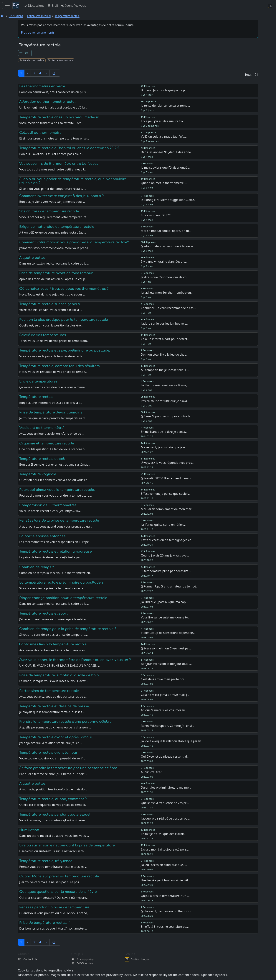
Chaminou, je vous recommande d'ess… (168, 308)
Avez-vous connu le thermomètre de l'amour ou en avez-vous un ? (75, 660)
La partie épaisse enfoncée (42, 536)
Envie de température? (38, 381)
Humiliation (29, 830)
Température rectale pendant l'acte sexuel (55, 815)
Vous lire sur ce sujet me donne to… (166, 617)
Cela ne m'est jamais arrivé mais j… (165, 695)
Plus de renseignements (38, 32)
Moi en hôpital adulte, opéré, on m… (166, 231)
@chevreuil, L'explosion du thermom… (167, 911)
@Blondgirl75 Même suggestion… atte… (169, 200)
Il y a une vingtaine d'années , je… (164, 262)
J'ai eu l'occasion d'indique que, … (164, 865)
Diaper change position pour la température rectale (63, 598)
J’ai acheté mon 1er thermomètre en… (167, 293)
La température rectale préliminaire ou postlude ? (61, 582)
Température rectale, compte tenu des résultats (60, 366)
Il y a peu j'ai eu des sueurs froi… (163, 121)
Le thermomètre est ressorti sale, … (165, 385)
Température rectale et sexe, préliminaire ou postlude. (65, 350)
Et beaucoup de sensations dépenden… (168, 633)
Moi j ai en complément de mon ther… (167, 509)
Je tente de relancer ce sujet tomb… (165, 106)
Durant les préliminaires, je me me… (166, 787)
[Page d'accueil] (2, 16)
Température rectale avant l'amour (48, 753)
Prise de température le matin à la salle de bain (59, 675)
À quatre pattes (32, 258)
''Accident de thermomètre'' (42, 428)
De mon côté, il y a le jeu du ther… (164, 354)
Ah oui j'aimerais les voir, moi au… (164, 710)
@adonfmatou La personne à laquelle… (168, 246)
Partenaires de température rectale (49, 691)
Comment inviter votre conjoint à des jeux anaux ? (62, 196)
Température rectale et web (42, 459)
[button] (55, 73)
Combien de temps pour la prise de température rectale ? (68, 629)
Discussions (34, 6)
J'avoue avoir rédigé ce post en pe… (165, 818)
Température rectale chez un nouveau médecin (59, 117)
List (24, 53)
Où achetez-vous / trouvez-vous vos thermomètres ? (64, 289)
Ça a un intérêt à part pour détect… (165, 339)
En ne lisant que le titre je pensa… (164, 432)
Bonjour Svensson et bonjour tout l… (166, 664)
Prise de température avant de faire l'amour (56, 273)
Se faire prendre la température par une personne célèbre (68, 768)
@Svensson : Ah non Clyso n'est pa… (166, 648)
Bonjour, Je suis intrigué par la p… (164, 90)
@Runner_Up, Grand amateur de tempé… (170, 586)
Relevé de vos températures (43, 335)
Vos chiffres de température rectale (49, 211)
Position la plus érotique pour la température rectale (64, 320)
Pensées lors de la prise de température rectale (59, 521)
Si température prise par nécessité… (166, 571)
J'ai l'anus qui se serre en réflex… (163, 525)
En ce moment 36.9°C (156, 215)
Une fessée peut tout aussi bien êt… (166, 880)
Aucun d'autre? (151, 772)
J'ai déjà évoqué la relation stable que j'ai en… (172, 741)
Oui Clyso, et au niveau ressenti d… (165, 756)
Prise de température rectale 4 (45, 923)
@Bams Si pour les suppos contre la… (167, 416)
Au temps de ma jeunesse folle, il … (165, 370)
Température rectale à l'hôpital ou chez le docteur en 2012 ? (69, 148)
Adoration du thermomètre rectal (47, 102)
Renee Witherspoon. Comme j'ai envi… (168, 726)
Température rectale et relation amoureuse (56, 551)
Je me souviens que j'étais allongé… (165, 168)
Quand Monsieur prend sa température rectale (59, 876)
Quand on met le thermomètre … (164, 183)
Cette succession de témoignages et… (167, 540)
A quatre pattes (32, 784)
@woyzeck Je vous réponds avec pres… (168, 463)
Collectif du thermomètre (40, 133)
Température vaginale (38, 474)
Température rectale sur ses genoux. (50, 304)
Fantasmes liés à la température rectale (53, 644)
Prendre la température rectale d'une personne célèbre (65, 722)
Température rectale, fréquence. (46, 861)
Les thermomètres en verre (42, 86)
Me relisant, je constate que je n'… (164, 447)
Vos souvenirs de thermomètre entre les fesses (59, 164)
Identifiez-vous (73, 6)
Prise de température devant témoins (51, 412)
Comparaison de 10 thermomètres (48, 505)
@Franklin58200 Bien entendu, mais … (167, 478)
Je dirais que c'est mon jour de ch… (165, 277)
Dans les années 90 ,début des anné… (167, 152)
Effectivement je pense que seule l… (166, 494)
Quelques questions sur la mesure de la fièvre (58, 892)
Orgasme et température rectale (47, 443)
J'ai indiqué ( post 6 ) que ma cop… (165, 602)
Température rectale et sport (43, 613)
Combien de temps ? (37, 567)
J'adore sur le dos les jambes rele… (165, 324)
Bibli (52, 6)
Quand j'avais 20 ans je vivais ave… (165, 555)
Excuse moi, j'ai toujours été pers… (165, 849)
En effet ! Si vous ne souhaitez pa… (165, 927)
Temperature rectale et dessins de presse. (54, 706)
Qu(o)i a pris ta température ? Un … (165, 896)
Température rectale (67, 16)
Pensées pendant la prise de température (54, 907)
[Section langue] (270, 6)
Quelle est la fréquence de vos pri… (165, 803)
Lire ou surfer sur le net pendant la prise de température (67, 845)
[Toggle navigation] (7, 6)
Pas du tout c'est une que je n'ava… (165, 401)
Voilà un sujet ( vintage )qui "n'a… (164, 137)
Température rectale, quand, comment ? (53, 799)
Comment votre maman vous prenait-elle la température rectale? (74, 242)
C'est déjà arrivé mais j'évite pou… (164, 679)
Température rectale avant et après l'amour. (56, 737)
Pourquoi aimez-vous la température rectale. (57, 490)
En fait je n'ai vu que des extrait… (164, 834)
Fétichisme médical (39, 16)
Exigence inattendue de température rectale (57, 227)
